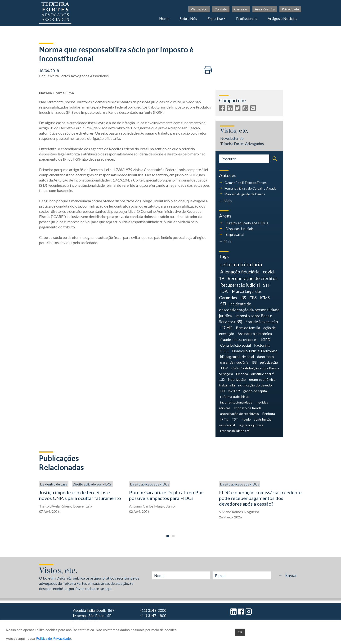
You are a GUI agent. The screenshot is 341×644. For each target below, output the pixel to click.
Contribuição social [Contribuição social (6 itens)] (236, 345)
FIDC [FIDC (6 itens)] (224, 351)
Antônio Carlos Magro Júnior (153, 506)
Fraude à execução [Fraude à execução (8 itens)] (262, 322)
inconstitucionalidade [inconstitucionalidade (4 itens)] (236, 402)
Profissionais (247, 18)
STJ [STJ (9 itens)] (223, 304)
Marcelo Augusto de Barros (245, 194)
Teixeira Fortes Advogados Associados (77, 76)
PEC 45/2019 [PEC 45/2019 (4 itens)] (230, 391)
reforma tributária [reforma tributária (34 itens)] (241, 264)
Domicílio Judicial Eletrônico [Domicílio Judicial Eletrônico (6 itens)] (255, 351)
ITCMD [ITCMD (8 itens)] (226, 328)
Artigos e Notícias (282, 18)
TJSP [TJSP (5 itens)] (224, 368)
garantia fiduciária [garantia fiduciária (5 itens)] (234, 362)
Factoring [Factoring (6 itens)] (262, 345)
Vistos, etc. (199, 9)
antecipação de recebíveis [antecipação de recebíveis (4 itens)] (240, 414)
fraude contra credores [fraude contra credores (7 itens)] (239, 339)
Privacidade (290, 9)
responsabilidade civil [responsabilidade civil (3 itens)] (235, 431)
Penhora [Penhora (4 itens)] (269, 414)
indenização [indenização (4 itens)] (237, 379)
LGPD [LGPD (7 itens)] (266, 339)
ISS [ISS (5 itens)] (254, 362)
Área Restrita (265, 9)
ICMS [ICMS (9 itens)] (265, 298)
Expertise (215, 18)
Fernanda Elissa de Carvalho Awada (250, 188)
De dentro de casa (54, 484)
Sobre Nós (188, 18)
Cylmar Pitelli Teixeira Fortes (246, 183)
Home (164, 18)
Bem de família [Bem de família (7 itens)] (248, 328)
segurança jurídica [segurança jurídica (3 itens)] (251, 425)
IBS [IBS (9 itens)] (243, 298)
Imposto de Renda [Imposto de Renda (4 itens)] (248, 408)
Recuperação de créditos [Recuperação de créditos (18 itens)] (253, 278)
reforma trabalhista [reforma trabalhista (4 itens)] (234, 397)
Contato (221, 9)
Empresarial (235, 234)
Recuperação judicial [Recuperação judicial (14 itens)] (240, 285)
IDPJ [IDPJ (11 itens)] (224, 291)
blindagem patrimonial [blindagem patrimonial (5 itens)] (237, 357)
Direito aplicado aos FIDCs (247, 223)
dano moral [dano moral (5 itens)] (266, 357)
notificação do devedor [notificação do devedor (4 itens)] (256, 385)
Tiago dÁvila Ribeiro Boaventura (66, 506)
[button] (168, 536)
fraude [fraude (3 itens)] (246, 419)
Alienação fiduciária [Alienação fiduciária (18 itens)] (240, 272)
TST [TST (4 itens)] (235, 419)
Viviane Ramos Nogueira (239, 512)
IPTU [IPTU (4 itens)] (224, 419)
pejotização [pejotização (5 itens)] (269, 362)
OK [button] (240, 632)
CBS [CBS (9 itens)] (253, 298)
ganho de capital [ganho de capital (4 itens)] (255, 391)
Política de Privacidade (53, 638)
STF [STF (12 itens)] (267, 285)
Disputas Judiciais (240, 229)
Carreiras (241, 9)
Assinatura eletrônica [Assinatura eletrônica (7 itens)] (255, 333)
